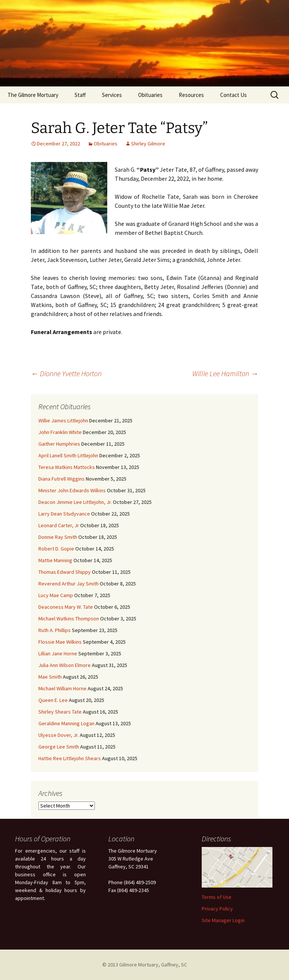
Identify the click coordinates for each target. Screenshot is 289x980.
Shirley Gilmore (148, 144)
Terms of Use (217, 897)
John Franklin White (60, 432)
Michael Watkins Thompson (69, 619)
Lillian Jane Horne (58, 653)
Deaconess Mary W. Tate (66, 607)
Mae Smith (50, 677)
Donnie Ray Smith (58, 537)
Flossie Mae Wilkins (60, 642)
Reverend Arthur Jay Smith (68, 584)
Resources (191, 95)
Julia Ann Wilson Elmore (65, 665)
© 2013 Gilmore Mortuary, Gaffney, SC (145, 965)
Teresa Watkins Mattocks (67, 467)
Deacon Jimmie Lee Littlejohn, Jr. (75, 502)
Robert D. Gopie (56, 549)
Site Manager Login (223, 920)
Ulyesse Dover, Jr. (59, 735)
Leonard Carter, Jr (59, 525)
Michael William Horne (62, 688)
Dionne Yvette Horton (66, 373)
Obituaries (150, 95)
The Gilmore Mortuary (33, 95)
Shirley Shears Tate (60, 712)
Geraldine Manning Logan (66, 723)
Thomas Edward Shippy (65, 572)
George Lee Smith (59, 747)
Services (112, 95)
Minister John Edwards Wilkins (72, 490)
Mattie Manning (55, 560)
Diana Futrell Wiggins (62, 479)
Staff (80, 95)
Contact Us (233, 95)
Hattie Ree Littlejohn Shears (70, 758)
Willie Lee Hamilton (225, 373)
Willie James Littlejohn (63, 420)
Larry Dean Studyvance (64, 514)
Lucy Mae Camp (56, 595)
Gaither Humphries (59, 444)
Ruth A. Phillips (55, 630)
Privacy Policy (217, 909)
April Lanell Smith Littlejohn (68, 455)
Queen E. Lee (53, 700)
